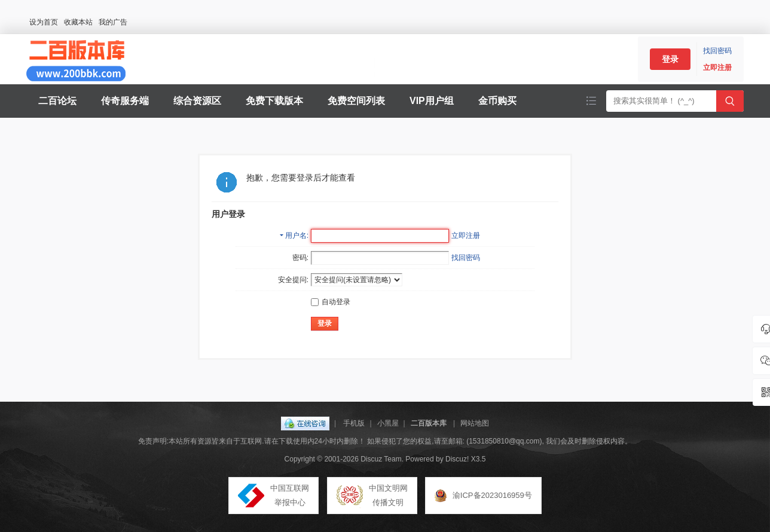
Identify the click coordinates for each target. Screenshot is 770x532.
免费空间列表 (356, 101)
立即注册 (717, 68)
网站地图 (475, 423)
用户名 (296, 236)
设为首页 (44, 22)
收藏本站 (78, 22)
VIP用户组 (432, 101)
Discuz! (457, 459)
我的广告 (113, 22)
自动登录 (331, 302)
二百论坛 (57, 101)
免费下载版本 (274, 101)
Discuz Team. (382, 459)
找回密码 (717, 51)
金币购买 (497, 101)
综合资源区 (197, 101)
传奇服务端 (125, 101)
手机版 (354, 423)
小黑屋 (388, 423)
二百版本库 (429, 423)
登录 (670, 59)
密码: (300, 258)
